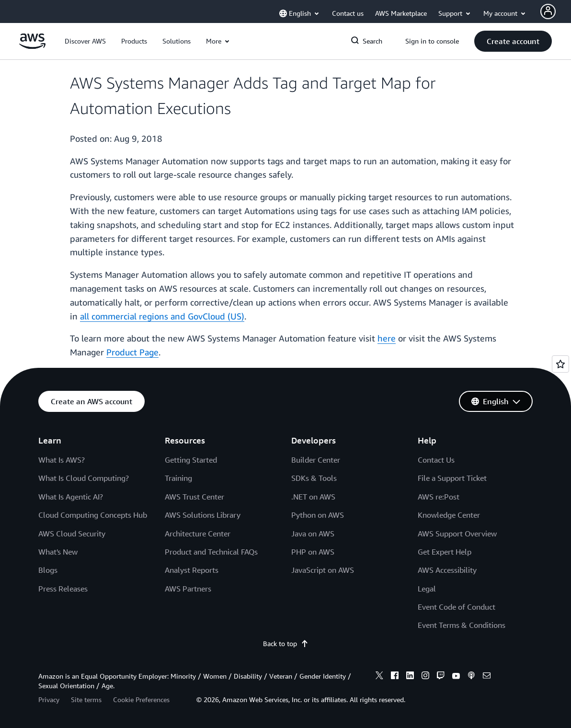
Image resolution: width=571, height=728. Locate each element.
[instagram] (425, 677)
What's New (58, 552)
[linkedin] (410, 677)
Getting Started (191, 460)
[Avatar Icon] (548, 11)
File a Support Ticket (452, 478)
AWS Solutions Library (203, 515)
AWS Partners (188, 589)
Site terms (86, 700)
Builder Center (316, 460)
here (387, 338)
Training (178, 478)
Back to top (286, 643)
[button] (85, 41)
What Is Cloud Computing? (84, 478)
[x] (379, 677)
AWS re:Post (439, 497)
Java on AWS (313, 534)
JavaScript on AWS (323, 570)
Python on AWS (318, 515)
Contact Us (436, 460)
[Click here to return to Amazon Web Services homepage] (32, 46)
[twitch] (441, 677)
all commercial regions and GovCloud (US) (162, 316)
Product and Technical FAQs (211, 552)
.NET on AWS (313, 497)
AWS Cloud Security (72, 534)
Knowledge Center (449, 515)
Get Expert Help (445, 552)
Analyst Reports (192, 570)
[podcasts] (471, 677)
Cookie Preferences (141, 700)
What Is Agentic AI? (71, 497)
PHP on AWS (313, 552)
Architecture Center (198, 534)
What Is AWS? (62, 460)
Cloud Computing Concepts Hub (93, 515)
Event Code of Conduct (457, 607)
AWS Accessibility (447, 570)
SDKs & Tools (314, 478)
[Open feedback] (560, 364)
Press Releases (63, 589)
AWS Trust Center (194, 497)
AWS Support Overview (457, 534)
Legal (427, 589)
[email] (487, 677)
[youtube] (456, 677)
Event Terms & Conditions (462, 625)
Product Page (132, 352)
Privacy (49, 700)
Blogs (48, 570)
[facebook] (395, 677)
